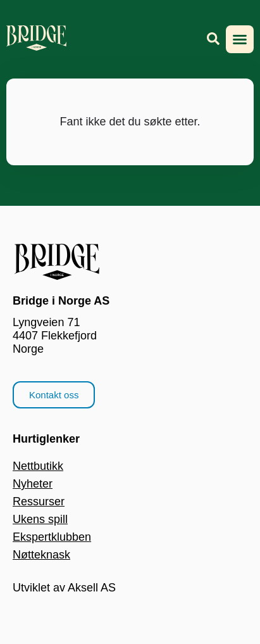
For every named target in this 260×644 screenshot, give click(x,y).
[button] (240, 39)
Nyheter (33, 484)
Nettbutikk (38, 466)
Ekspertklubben (52, 537)
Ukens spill (40, 519)
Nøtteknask (41, 555)
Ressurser (39, 502)
